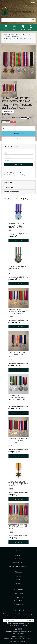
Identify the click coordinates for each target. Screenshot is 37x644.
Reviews (11, 192)
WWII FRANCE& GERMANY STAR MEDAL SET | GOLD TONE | (18, 311)
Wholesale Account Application (19, 566)
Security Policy (19, 605)
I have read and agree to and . (18, 624)
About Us (18, 576)
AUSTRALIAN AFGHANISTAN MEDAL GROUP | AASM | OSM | (17, 398)
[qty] (18, 153)
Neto (25, 642)
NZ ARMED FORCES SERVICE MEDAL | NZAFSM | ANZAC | (16, 225)
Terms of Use (19, 594)
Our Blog (19, 580)
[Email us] (16, 629)
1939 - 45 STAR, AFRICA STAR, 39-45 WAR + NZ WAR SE (17, 355)
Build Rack (6, 122)
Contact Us (19, 584)
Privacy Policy (18, 597)
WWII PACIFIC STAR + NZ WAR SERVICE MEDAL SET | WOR (18, 441)
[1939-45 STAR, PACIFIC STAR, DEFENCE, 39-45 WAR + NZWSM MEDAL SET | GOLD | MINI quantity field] (18, 129)
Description (8, 183)
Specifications (9, 187)
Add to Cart (19, 240)
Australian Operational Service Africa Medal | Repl (17, 268)
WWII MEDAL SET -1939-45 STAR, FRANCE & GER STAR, (18, 527)
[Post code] (18, 161)
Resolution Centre (18, 563)
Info (32, 118)
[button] (18, 139)
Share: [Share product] (7, 111)
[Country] (18, 157)
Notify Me (19, 134)
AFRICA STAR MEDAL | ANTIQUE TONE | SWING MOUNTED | (18, 484)
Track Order (19, 559)
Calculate (19, 165)
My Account (19, 555)
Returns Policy (19, 601)
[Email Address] (14, 620)
